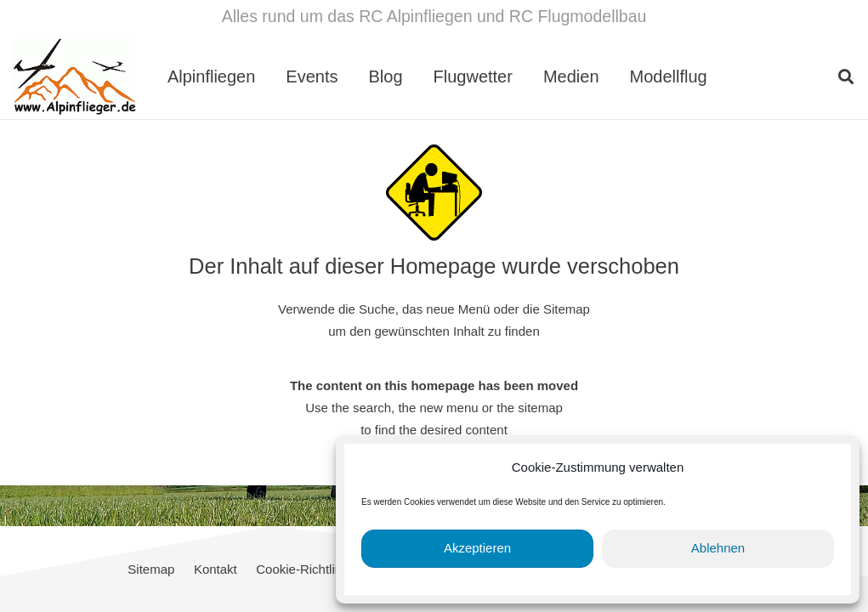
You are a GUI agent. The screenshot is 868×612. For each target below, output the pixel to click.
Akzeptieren (477, 548)
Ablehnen (718, 548)
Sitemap (151, 569)
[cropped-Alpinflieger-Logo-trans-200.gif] (74, 76)
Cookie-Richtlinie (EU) (319, 569)
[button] (846, 76)
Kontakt (216, 569)
